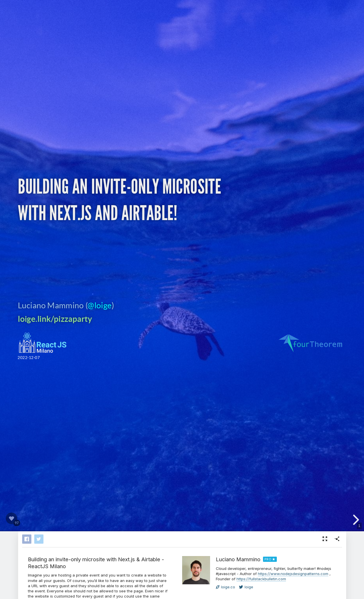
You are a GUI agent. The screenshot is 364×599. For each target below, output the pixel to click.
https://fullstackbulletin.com (261, 579)
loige (246, 587)
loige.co (225, 587)
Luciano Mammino (238, 559)
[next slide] (355, 520)
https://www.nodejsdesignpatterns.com (293, 574)
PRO (268, 559)
